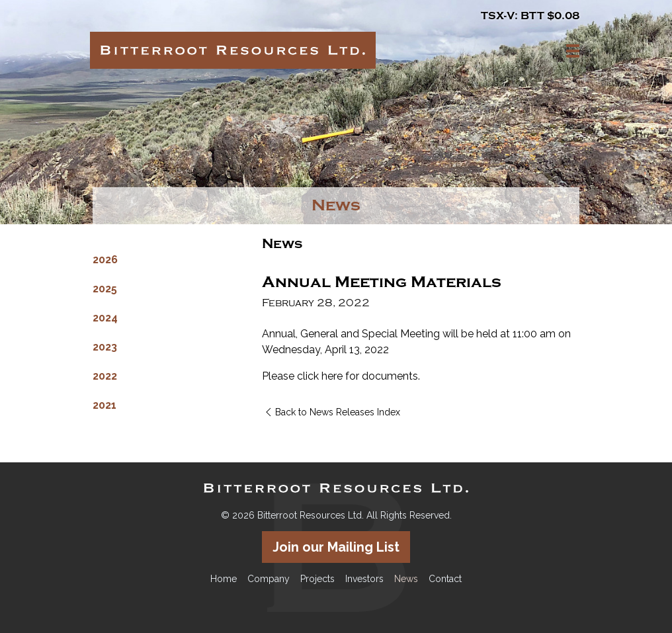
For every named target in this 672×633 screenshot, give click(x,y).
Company (269, 579)
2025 (105, 289)
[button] (573, 51)
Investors (364, 579)
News (406, 579)
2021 (105, 405)
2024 (105, 318)
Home (224, 579)
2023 (105, 347)
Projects (317, 579)
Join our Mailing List (336, 547)
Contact (445, 579)
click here (320, 376)
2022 (105, 376)
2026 (105, 260)
